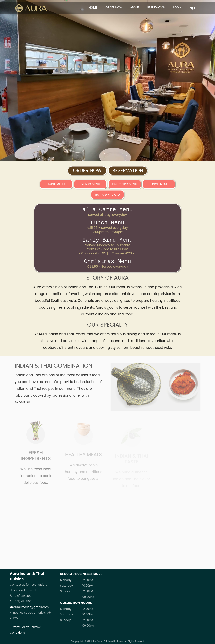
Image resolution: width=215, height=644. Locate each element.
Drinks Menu (90, 186)
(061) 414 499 (21, 596)
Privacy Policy (19, 627)
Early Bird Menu (125, 186)
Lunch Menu (159, 186)
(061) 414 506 (21, 601)
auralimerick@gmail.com (29, 607)
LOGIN (177, 7)
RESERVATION (156, 7)
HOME (93, 7)
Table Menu (56, 186)
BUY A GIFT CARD (107, 196)
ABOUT (135, 7)
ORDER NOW (114, 7)
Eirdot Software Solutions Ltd (102, 641)
